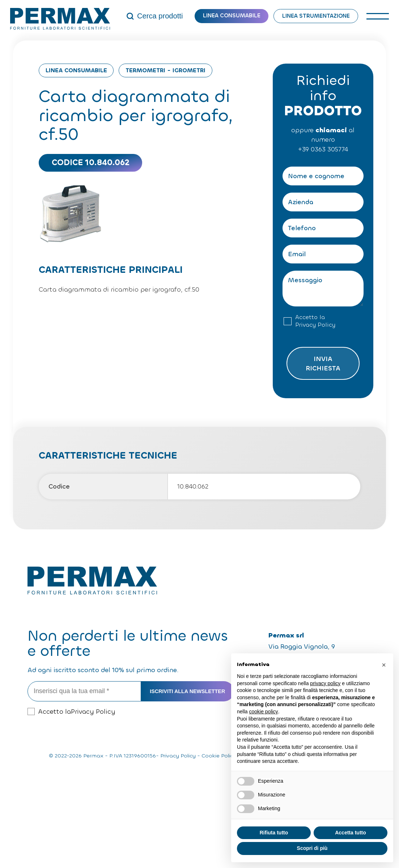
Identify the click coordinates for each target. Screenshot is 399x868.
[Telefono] (323, 228)
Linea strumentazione (316, 16)
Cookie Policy (219, 756)
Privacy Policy (315, 325)
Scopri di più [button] (312, 848)
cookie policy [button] (263, 712)
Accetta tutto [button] (351, 833)
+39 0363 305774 (323, 149)
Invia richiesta (323, 364)
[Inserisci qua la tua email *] (84, 691)
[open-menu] (378, 16)
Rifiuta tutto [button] (274, 833)
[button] (384, 665)
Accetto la (315, 321)
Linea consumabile (232, 16)
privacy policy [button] (325, 683)
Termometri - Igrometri (165, 70)
